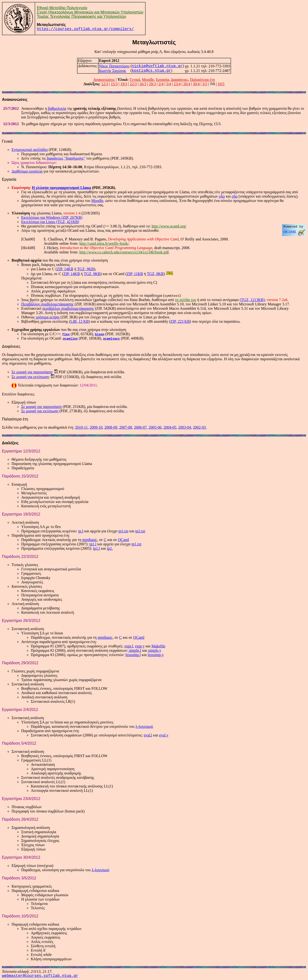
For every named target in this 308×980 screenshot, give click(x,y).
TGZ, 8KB (155, 274)
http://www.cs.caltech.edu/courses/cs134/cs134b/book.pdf (124, 252)
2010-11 (81, 427)
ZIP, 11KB (135, 274)
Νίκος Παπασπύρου (114, 66)
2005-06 (155, 427)
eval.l (148, 735)
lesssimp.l (133, 655)
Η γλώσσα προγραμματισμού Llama (61, 188)
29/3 (152, 84)
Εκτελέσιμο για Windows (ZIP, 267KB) (52, 217)
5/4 (168, 84)
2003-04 (184, 427)
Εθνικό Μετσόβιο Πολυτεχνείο (62, 8)
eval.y (164, 735)
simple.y (155, 650)
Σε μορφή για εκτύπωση (30, 377)
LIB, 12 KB (80, 321)
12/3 (105, 84)
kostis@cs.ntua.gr (151, 71)
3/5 (205, 84)
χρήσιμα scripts (48, 317)
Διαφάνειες (180, 80)
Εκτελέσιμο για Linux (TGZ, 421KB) (50, 222)
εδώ (222, 196)
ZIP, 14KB (65, 269)
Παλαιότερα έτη (202, 80)
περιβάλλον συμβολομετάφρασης (68, 308)
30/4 (196, 84)
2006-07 (140, 427)
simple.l (135, 650)
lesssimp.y (156, 655)
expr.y (140, 646)
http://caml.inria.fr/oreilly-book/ (104, 243)
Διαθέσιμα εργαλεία (27, 171)
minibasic (90, 540)
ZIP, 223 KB (180, 321)
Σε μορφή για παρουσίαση (32, 372)
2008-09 (111, 427)
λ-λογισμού (144, 726)
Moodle (148, 80)
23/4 (177, 84)
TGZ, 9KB (86, 269)
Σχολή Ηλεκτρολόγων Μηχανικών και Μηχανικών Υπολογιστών (90, 12)
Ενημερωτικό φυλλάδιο (30, 150)
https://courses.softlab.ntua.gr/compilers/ (85, 29)
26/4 (187, 84)
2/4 (161, 84)
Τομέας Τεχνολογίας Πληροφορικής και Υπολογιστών (81, 16)
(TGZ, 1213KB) (252, 300)
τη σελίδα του (186, 300)
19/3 (124, 84)
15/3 (114, 84)
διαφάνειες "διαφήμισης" (66, 158)
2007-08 (125, 427)
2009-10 (96, 427)
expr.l (129, 646)
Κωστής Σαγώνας (112, 71)
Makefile (158, 646)
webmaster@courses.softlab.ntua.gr (40, 976)
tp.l (81, 531)
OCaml (123, 540)
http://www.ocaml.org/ (169, 226)
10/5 (221, 84)
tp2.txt (140, 531)
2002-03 (199, 427)
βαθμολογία (57, 108)
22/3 (133, 84)
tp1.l (93, 544)
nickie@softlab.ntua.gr (157, 66)
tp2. (110, 548)
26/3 (143, 84)
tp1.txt (123, 531)
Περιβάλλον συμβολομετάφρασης (47, 304)
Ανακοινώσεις (104, 80)
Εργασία (163, 80)
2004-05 (170, 427)
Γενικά (135, 80)
